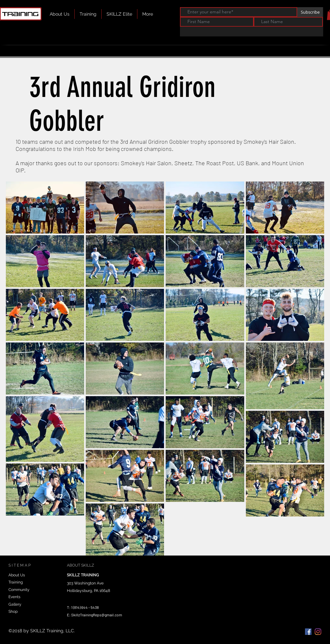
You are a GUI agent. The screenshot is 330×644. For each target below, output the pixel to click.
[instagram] (318, 632)
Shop (13, 611)
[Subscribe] (310, 12)
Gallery (15, 604)
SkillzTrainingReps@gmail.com (97, 615)
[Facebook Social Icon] (308, 632)
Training (16, 582)
